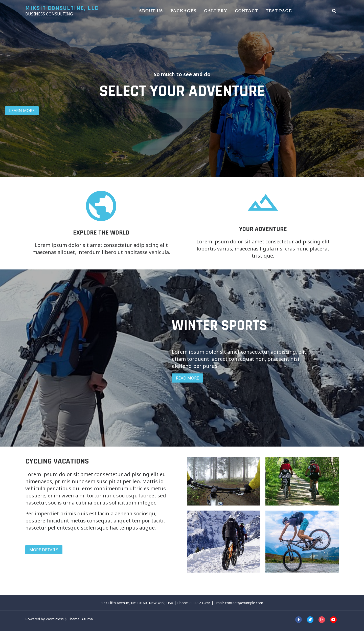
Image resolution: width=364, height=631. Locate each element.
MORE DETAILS (44, 550)
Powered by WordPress (44, 619)
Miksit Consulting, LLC (62, 8)
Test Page (279, 11)
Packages (183, 11)
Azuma (87, 619)
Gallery (216, 11)
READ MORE (187, 378)
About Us (151, 11)
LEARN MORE (22, 111)
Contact (246, 11)
